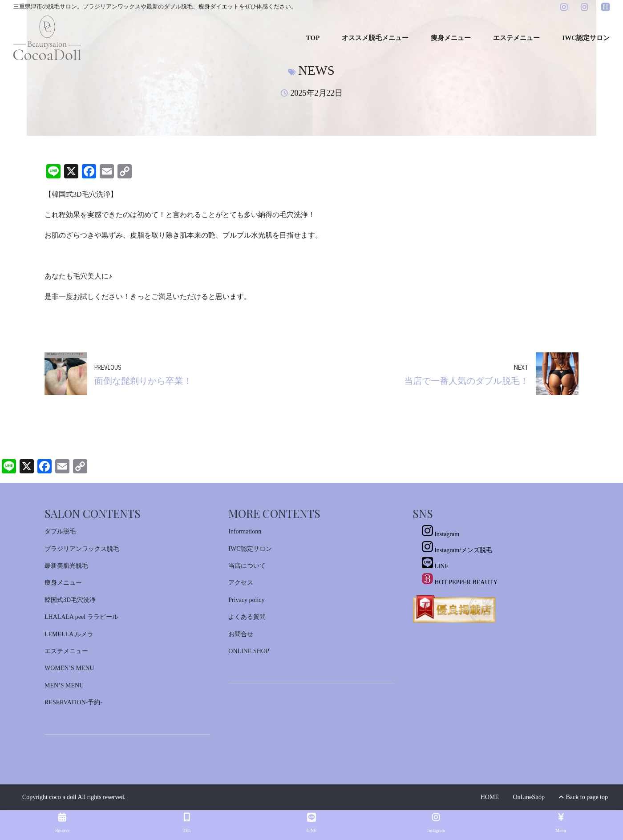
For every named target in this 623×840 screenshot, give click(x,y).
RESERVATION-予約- (73, 702)
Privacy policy (246, 600)
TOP (313, 38)
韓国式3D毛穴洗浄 (70, 600)
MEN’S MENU (64, 685)
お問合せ (241, 634)
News (316, 70)
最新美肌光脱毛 (66, 566)
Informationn (245, 531)
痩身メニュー (451, 38)
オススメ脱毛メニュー (375, 38)
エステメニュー (516, 38)
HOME (490, 797)
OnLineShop (529, 797)
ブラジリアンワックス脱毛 (82, 549)
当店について (247, 566)
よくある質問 (247, 617)
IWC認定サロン (586, 38)
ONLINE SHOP (249, 651)
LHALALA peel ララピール (81, 617)
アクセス (241, 583)
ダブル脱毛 (60, 531)
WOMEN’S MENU (69, 668)
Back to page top (583, 797)
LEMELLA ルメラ (69, 634)
